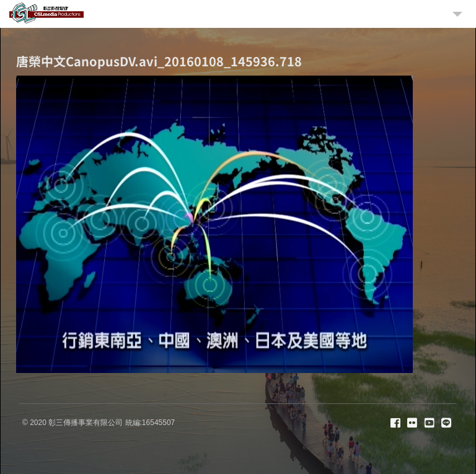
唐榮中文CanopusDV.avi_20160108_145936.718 (159, 61)
